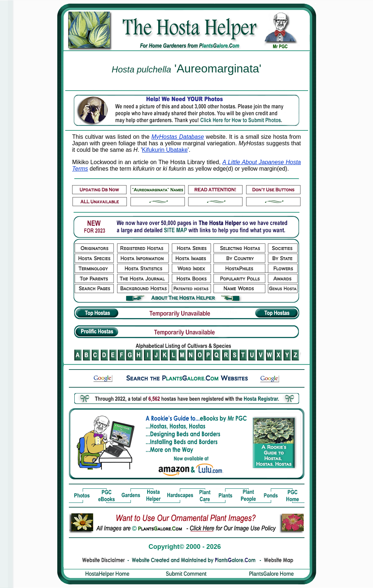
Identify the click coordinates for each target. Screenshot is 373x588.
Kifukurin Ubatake (165, 150)
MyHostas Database (178, 137)
